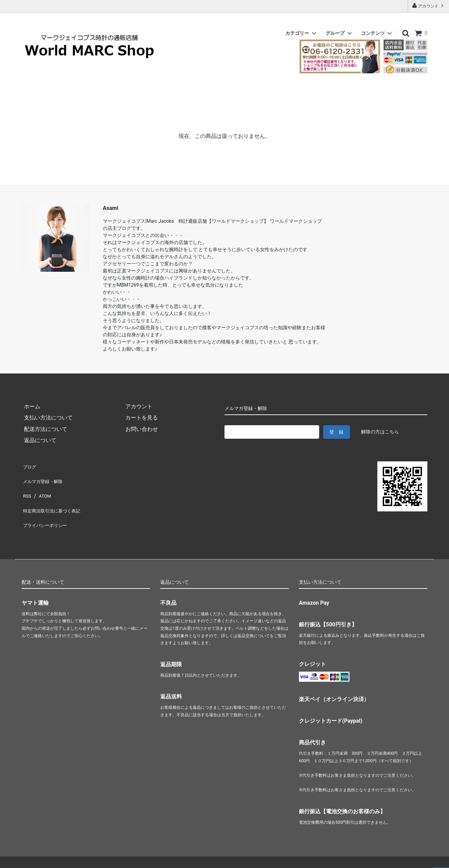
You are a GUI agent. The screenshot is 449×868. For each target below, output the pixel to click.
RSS (27, 488)
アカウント (428, 6)
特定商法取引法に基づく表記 (57, 499)
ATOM (44, 488)
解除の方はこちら (380, 432)
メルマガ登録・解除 (46, 477)
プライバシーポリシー (49, 511)
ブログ (30, 465)
